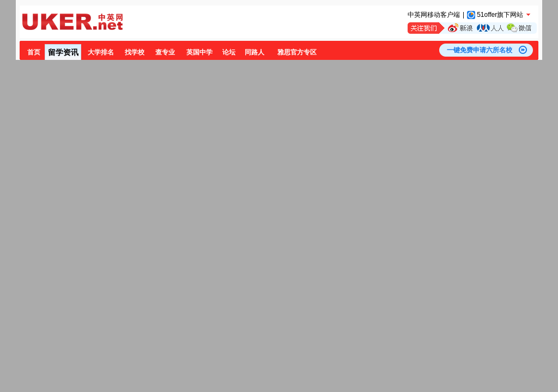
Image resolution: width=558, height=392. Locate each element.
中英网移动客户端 (434, 15)
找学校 (135, 52)
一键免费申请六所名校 (480, 50)
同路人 (254, 52)
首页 (34, 52)
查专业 (165, 52)
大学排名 (101, 52)
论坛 (229, 52)
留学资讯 (63, 52)
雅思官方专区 (297, 52)
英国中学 (199, 52)
